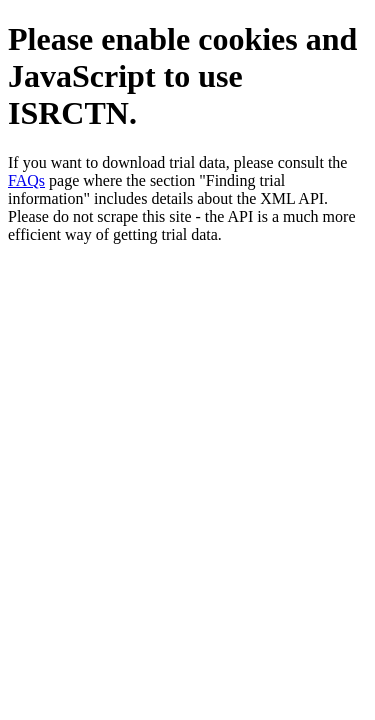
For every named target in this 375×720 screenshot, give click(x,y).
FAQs (26, 180)
